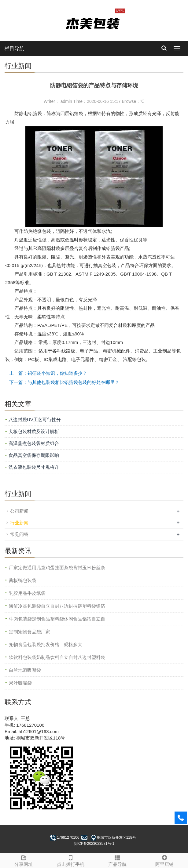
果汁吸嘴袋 (20, 683)
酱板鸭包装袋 (23, 580)
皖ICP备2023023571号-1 (94, 844)
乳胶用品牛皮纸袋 (27, 593)
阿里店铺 (164, 860)
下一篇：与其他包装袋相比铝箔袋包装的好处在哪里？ (64, 382)
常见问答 (19, 534)
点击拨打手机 (71, 860)
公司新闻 (19, 511)
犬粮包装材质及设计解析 (34, 431)
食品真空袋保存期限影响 (34, 455)
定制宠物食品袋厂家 (29, 632)
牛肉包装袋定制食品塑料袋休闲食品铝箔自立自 (57, 619)
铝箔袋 (35, 113)
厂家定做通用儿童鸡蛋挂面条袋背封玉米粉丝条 (57, 568)
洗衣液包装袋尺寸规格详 (34, 467)
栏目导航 (14, 48)
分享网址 (24, 860)
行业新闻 (19, 523)
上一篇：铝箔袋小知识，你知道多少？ (48, 373)
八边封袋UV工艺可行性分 (35, 420)
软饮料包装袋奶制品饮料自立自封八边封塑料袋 (57, 657)
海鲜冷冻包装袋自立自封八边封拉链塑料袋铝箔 (57, 606)
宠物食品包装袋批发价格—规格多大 (46, 644)
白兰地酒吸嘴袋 (25, 670)
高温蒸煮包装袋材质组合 (34, 443)
